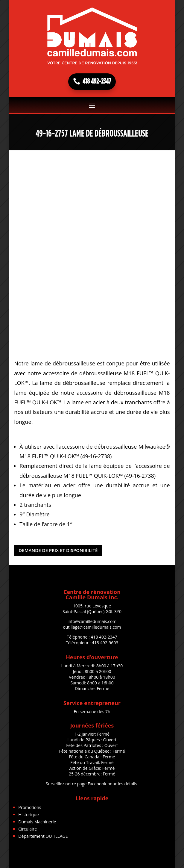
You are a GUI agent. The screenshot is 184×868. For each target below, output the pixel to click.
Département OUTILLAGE (43, 836)
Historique (28, 815)
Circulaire (28, 829)
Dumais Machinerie (37, 822)
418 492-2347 (97, 81)
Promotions (30, 807)
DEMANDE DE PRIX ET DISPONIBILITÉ (58, 550)
